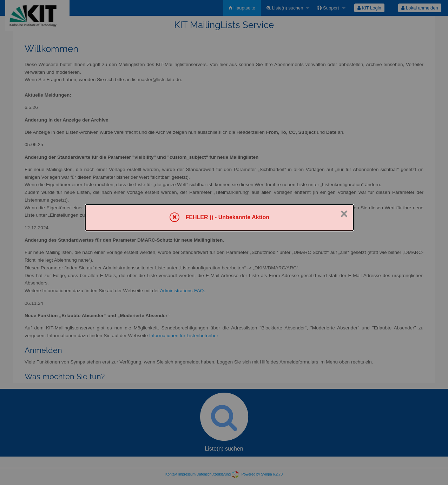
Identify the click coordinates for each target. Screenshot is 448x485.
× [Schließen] (344, 214)
